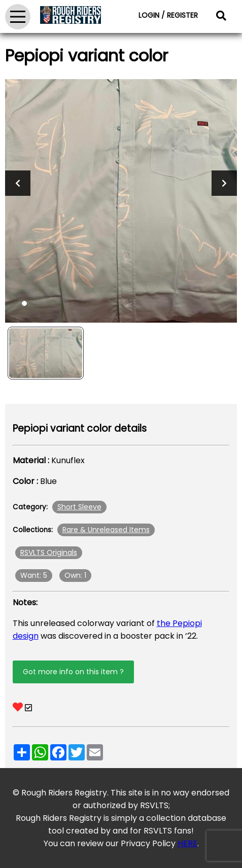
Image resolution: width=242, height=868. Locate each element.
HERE (187, 843)
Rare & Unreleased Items (106, 530)
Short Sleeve (79, 507)
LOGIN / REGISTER (168, 15)
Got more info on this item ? (73, 672)
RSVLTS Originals (49, 552)
